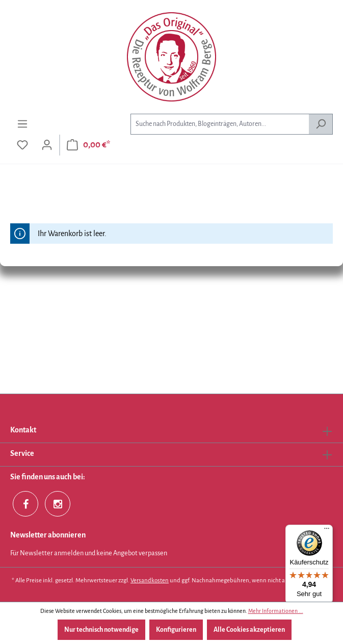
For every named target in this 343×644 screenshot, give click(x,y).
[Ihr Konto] (47, 145)
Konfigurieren (176, 630)
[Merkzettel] (22, 145)
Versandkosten (150, 581)
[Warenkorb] (88, 145)
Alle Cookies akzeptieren (249, 630)
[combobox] (220, 124)
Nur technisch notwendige (101, 630)
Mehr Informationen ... (276, 611)
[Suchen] (321, 124)
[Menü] (22, 124)
